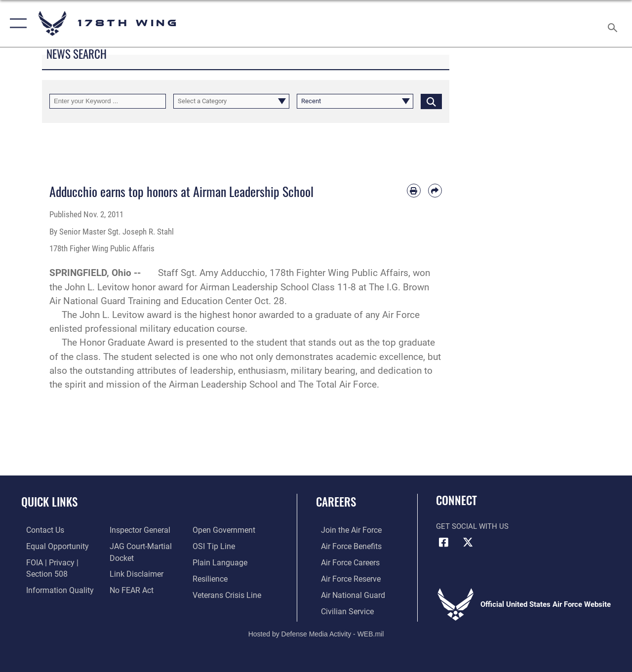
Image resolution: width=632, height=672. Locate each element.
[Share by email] (435, 191)
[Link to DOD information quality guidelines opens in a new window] (53, 589)
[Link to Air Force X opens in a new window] (468, 542)
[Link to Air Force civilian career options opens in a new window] (341, 609)
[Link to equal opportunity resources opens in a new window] (51, 546)
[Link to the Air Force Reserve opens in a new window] (345, 577)
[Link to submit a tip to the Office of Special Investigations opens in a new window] (214, 546)
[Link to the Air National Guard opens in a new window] (346, 593)
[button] (16, 23)
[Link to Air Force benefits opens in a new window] (345, 546)
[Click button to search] (431, 101)
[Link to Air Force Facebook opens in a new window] (443, 542)
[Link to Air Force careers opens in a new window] (345, 561)
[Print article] (414, 191)
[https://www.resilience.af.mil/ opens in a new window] (211, 577)
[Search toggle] (614, 23)
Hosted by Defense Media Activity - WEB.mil (316, 632)
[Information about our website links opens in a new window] (133, 573)
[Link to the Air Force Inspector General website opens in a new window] (137, 530)
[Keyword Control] (108, 101)
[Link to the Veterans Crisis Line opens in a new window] (227, 593)
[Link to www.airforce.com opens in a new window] (345, 530)
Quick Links (49, 502)
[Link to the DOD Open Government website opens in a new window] (223, 530)
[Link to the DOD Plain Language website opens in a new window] (219, 561)
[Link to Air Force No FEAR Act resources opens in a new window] (129, 589)
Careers (336, 502)
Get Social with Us (472, 526)
